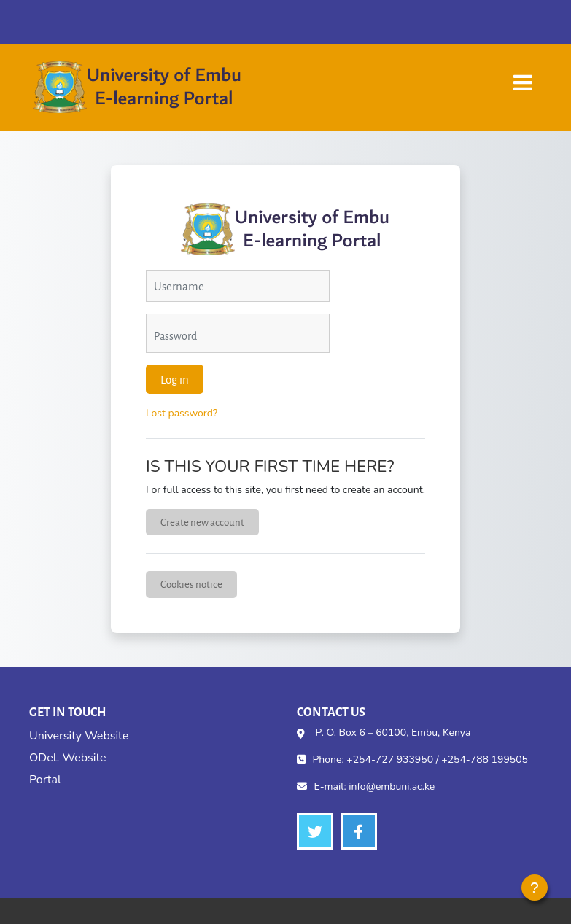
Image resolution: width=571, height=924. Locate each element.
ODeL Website (67, 758)
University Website (79, 736)
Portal (45, 780)
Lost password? (182, 413)
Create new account (202, 522)
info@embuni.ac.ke (392, 787)
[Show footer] (535, 888)
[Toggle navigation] (523, 75)
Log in (175, 379)
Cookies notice (191, 584)
